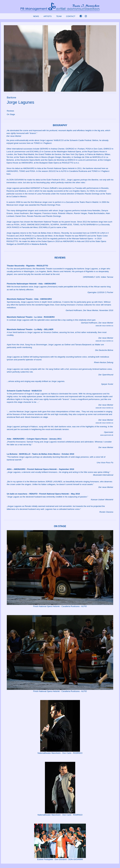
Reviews (10, 111)
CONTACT (71, 16)
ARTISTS (48, 16)
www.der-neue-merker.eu (104, 326)
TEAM (59, 16)
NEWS (36, 16)
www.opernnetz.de (107, 435)
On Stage (11, 114)
